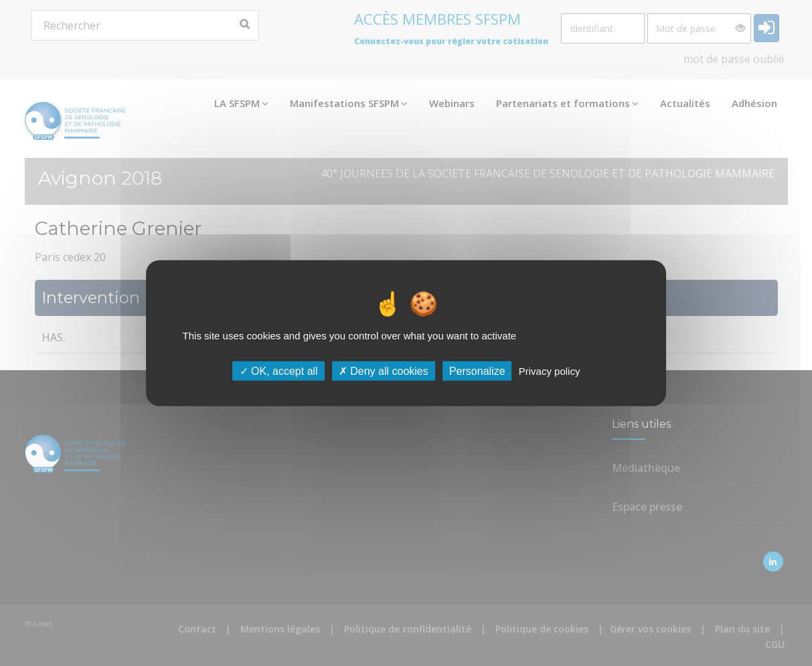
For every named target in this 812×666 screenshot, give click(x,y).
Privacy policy (550, 371)
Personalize (477, 371)
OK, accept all (279, 371)
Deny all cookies (384, 371)
